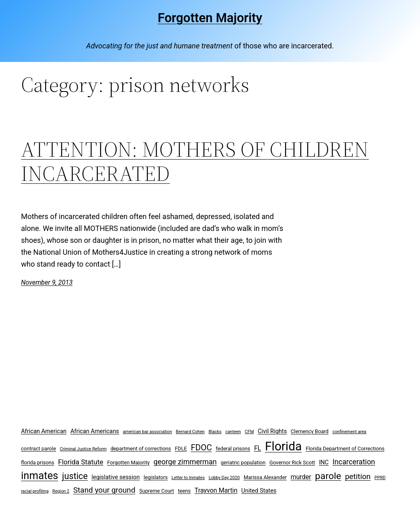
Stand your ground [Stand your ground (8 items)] (104, 490)
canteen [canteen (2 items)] (233, 432)
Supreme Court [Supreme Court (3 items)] (156, 491)
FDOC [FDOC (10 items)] (201, 448)
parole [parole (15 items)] (328, 476)
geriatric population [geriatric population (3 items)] (243, 462)
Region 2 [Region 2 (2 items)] (61, 491)
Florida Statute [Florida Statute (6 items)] (81, 462)
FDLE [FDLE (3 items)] (181, 449)
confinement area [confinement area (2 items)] (349, 432)
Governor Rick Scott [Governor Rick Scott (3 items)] (292, 462)
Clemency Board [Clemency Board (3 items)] (310, 431)
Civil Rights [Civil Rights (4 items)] (272, 431)
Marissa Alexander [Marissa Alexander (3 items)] (265, 477)
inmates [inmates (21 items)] (40, 476)
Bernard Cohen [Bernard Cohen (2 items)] (190, 432)
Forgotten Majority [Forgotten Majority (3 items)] (128, 462)
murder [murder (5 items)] (301, 477)
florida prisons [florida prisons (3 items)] (38, 462)
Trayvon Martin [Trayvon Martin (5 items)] (216, 490)
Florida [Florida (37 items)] (283, 446)
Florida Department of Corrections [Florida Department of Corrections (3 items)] (345, 449)
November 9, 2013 (47, 282)
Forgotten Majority (210, 18)
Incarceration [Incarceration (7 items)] (354, 462)
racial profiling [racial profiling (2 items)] (35, 491)
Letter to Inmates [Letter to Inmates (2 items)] (188, 478)
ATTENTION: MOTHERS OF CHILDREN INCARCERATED (195, 162)
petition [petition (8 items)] (358, 477)
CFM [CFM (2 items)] (249, 432)
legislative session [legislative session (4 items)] (115, 477)
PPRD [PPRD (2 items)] (380, 478)
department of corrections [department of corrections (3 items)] (140, 449)
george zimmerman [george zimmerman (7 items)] (185, 462)
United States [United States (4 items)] (259, 491)
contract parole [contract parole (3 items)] (38, 449)
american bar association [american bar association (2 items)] (148, 432)
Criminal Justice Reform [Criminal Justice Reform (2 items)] (83, 449)
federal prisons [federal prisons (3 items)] (233, 449)
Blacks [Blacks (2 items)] (215, 432)
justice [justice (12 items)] (75, 476)
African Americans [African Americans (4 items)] (95, 431)
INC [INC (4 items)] (324, 462)
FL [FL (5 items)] (257, 448)
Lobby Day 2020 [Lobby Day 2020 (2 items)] (224, 478)
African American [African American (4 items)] (44, 431)
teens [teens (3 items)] (184, 491)
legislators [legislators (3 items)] (156, 477)
